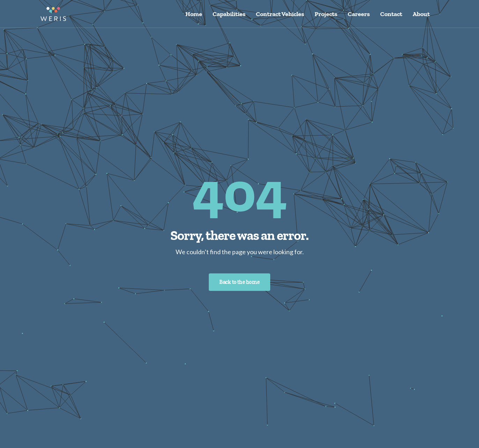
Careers (359, 14)
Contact (391, 14)
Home (194, 14)
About (421, 14)
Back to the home (239, 282)
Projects (326, 14)
